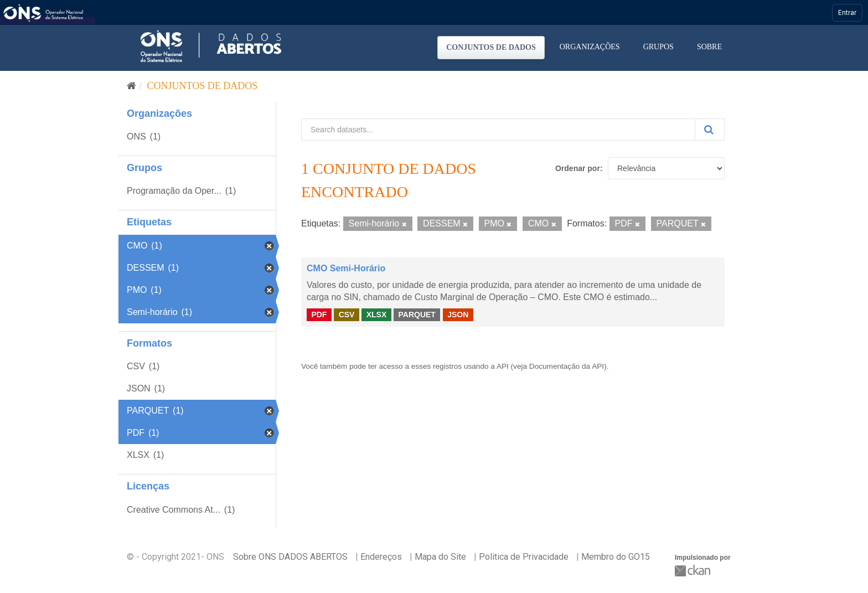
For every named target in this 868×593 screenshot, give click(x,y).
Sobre (709, 47)
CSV (347, 314)
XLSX (377, 314)
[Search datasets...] (498, 130)
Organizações (590, 47)
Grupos (658, 47)
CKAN (694, 571)
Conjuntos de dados (491, 47)
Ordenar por (578, 168)
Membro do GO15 (616, 557)
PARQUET (417, 314)
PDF (319, 314)
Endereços (381, 557)
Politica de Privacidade (524, 557)
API (503, 366)
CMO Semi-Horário (346, 268)
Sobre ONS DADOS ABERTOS (290, 557)
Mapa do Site (440, 557)
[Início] (131, 86)
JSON (458, 314)
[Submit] (710, 130)
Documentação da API (567, 366)
